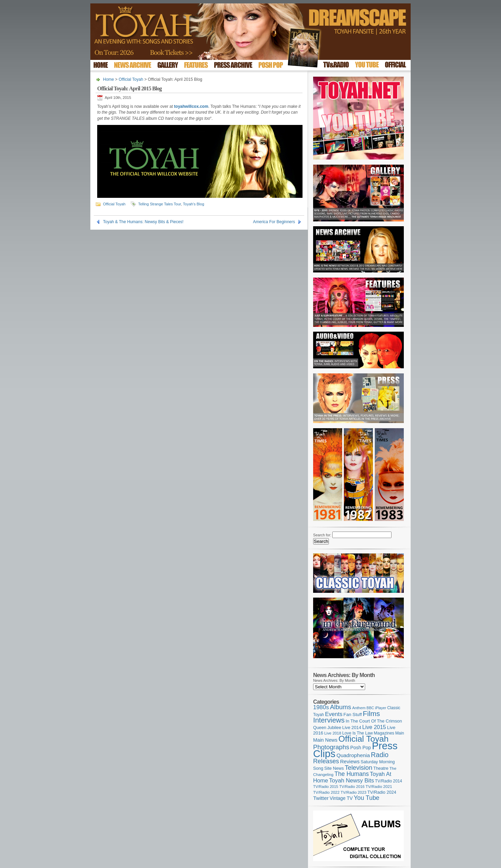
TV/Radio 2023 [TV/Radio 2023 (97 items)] (353, 792)
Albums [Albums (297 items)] (341, 707)
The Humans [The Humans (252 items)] (351, 774)
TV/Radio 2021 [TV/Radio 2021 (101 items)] (379, 787)
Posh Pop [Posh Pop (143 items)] (361, 748)
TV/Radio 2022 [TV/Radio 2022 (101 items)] (326, 792)
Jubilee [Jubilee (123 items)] (334, 727)
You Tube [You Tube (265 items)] (367, 798)
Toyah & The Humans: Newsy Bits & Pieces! (143, 222)
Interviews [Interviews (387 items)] (329, 720)
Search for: (322, 535)
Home (108, 79)
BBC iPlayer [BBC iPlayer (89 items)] (376, 708)
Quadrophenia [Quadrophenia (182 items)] (353, 755)
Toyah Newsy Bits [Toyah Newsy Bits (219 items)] (352, 781)
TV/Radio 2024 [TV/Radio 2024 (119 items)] (382, 792)
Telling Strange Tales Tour (160, 204)
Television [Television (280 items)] (358, 768)
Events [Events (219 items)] (334, 714)
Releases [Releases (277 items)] (326, 761)
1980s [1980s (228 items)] (321, 707)
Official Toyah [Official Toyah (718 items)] (364, 739)
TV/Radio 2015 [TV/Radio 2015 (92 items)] (326, 787)
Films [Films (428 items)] (371, 713)
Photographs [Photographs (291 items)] (331, 747)
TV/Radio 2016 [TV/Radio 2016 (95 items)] (352, 787)
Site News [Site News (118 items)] (334, 768)
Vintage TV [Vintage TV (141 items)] (341, 798)
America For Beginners (274, 222)
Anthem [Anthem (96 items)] (359, 708)
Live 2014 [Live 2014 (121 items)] (352, 727)
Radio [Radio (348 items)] (380, 755)
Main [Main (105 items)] (400, 733)
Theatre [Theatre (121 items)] (381, 768)
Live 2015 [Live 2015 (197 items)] (374, 727)
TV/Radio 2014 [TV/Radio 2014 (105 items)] (389, 781)
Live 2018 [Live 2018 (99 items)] (333, 733)
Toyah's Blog (194, 204)
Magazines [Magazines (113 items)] (384, 733)
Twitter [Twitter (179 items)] (321, 798)
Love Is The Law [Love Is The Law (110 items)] (357, 733)
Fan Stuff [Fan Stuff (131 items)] (353, 714)
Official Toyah (131, 79)
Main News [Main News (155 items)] (325, 740)
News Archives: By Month (334, 680)
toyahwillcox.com (191, 106)
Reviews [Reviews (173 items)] (350, 761)
